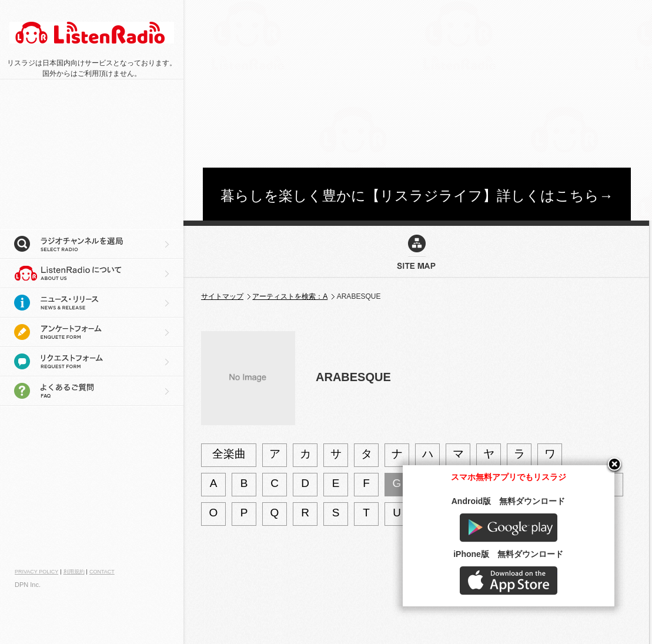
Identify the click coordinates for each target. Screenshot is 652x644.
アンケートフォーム (92, 332)
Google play (534, 554)
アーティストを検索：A (290, 296)
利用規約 (74, 572)
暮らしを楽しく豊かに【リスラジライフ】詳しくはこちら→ (417, 196)
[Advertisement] (391, 82)
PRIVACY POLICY (36, 572)
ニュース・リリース (92, 303)
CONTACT (102, 572)
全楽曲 (229, 454)
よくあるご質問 (92, 391)
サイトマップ (222, 296)
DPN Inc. (28, 585)
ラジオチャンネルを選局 (92, 244)
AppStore (534, 607)
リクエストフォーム (92, 362)
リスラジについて (92, 273)
